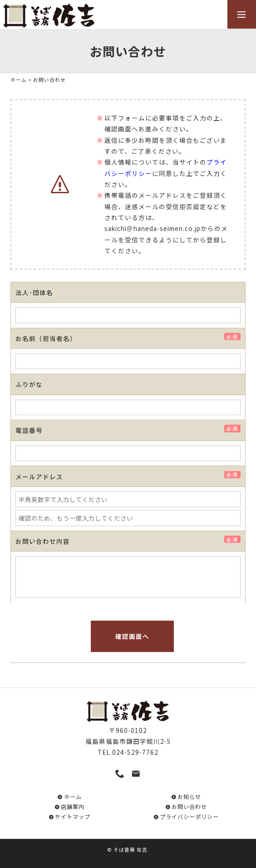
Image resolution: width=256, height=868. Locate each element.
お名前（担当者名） (49, 338)
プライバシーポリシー (189, 817)
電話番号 (32, 430)
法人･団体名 (34, 292)
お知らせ (189, 797)
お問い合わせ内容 (46, 541)
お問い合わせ (189, 807)
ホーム (19, 80)
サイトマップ (73, 817)
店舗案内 (73, 807)
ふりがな (29, 384)
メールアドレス (42, 477)
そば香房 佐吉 (130, 849)
